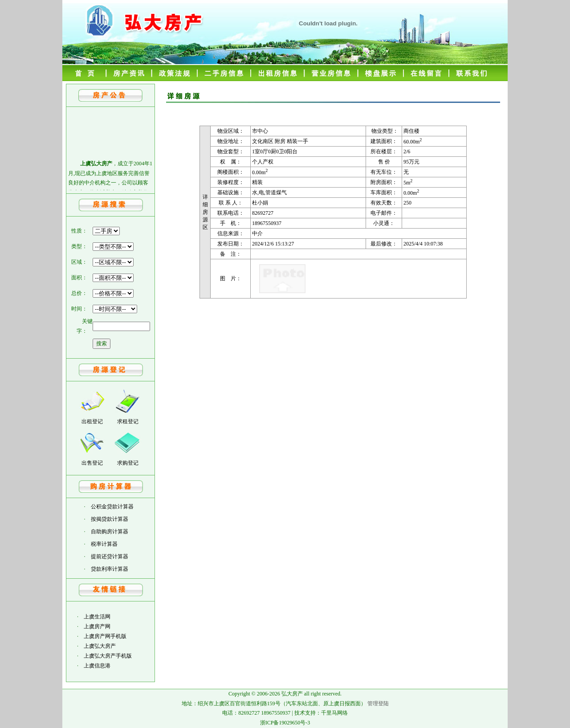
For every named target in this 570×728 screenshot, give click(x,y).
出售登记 (92, 463)
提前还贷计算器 (110, 556)
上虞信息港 (97, 666)
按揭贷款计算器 (110, 519)
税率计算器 (104, 544)
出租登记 (92, 421)
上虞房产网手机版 (105, 636)
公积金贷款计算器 (112, 507)
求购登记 (128, 463)
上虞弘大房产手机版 (108, 656)
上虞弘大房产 (100, 646)
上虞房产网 (97, 626)
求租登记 (128, 421)
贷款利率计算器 (110, 569)
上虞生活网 (97, 617)
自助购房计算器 (110, 532)
